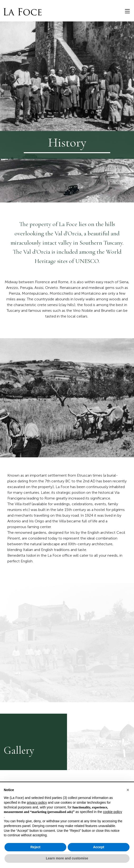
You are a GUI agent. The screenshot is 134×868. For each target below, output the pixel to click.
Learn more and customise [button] (67, 858)
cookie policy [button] (113, 812)
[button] (128, 790)
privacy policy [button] (37, 802)
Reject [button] (35, 847)
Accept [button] (99, 847)
